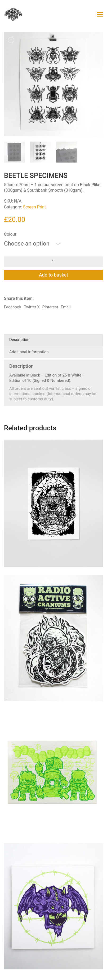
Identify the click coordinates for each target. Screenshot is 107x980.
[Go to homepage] (13, 15)
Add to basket (54, 275)
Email (66, 307)
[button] (100, 15)
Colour (10, 234)
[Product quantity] (53, 262)
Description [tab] (19, 340)
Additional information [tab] (29, 352)
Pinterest (50, 307)
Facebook (13, 307)
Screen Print (34, 207)
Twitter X (32, 307)
